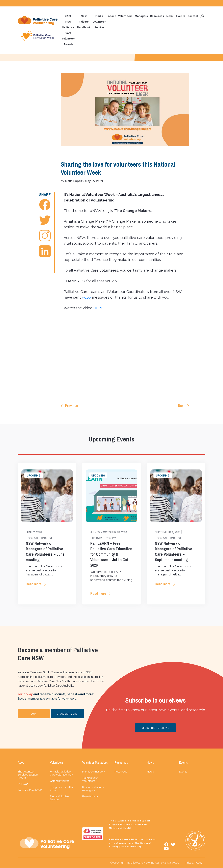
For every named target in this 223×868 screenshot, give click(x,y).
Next (181, 406)
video (87, 297)
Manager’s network (94, 772)
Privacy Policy (194, 863)
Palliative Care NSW (30, 791)
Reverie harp (90, 797)
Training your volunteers (90, 780)
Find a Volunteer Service (99, 22)
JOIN (34, 714)
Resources (157, 16)
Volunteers (125, 16)
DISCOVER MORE (67, 714)
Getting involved (60, 781)
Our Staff (23, 784)
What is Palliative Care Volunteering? (61, 774)
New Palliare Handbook (84, 22)
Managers (141, 16)
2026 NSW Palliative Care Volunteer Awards (68, 30)
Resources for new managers (93, 789)
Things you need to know (61, 789)
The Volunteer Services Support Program (28, 775)
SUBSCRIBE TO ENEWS (155, 728)
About (112, 16)
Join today (25, 695)
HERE (98, 308)
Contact (193, 16)
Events (181, 16)
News (170, 16)
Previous (71, 406)
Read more (34, 584)
